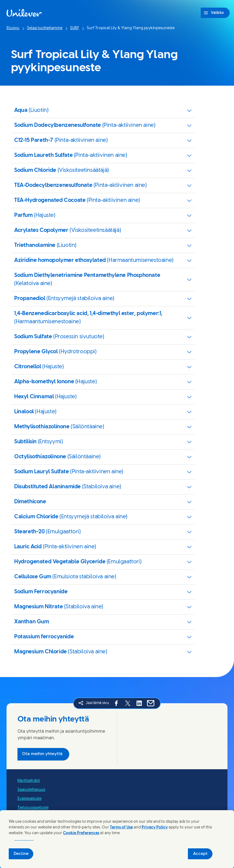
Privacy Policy (155, 827)
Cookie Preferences (81, 833)
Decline (21, 854)
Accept (200, 854)
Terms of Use (121, 827)
